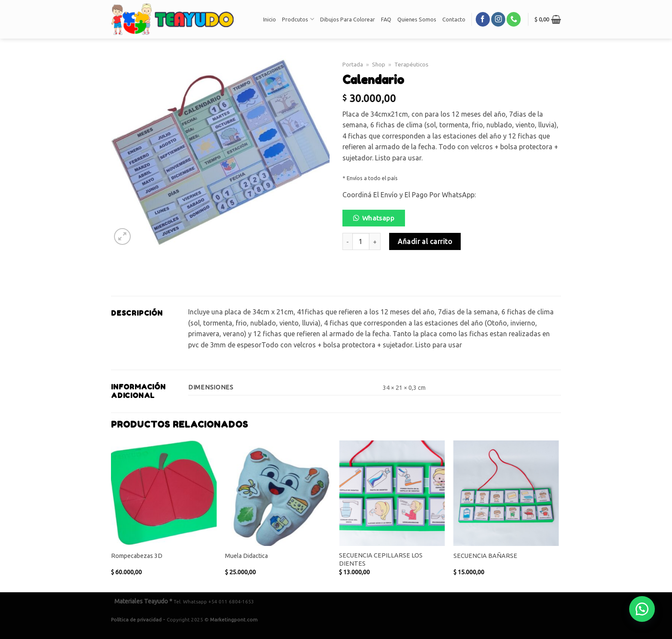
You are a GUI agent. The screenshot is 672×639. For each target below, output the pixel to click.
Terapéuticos (411, 64)
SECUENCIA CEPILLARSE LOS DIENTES (381, 559)
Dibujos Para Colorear (348, 19)
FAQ (386, 19)
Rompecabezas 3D (137, 556)
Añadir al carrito (425, 241)
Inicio (270, 19)
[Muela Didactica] (278, 493)
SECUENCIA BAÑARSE (485, 556)
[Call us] (514, 19)
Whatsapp (378, 218)
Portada (353, 64)
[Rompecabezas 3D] (164, 493)
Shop (379, 64)
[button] (377, 220)
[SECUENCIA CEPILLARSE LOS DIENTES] (392, 493)
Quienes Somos (417, 19)
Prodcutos (298, 19)
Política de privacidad (136, 619)
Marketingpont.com (234, 619)
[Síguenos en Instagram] (498, 19)
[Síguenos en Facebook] (483, 19)
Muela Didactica (246, 556)
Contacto (454, 19)
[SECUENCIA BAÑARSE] (506, 493)
